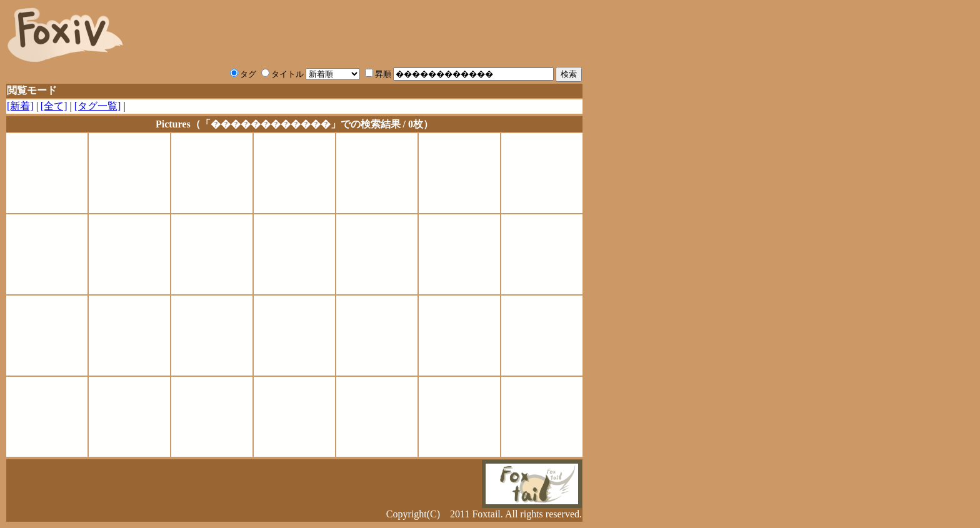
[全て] (54, 106)
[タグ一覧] (98, 106)
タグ (243, 74)
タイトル (282, 74)
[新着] (20, 106)
